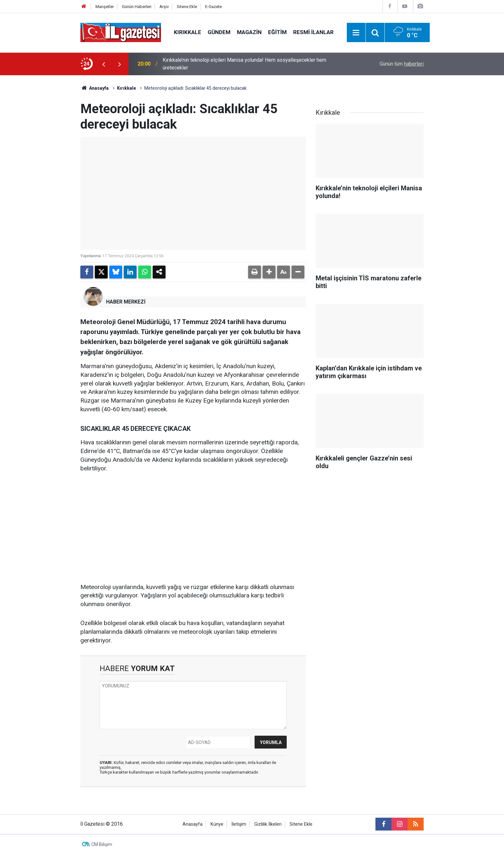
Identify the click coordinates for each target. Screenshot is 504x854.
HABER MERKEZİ (126, 302)
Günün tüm (402, 64)
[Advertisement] (43, 172)
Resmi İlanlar (313, 32)
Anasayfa (94, 88)
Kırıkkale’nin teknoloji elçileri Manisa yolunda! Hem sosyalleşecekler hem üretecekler (244, 64)
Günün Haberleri (137, 7)
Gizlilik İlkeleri (268, 824)
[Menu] (356, 33)
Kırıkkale (188, 32)
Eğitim (277, 32)
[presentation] (104, 64)
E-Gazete (213, 7)
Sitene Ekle (187, 7)
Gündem (219, 32)
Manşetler (105, 7)
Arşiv (164, 7)
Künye (217, 824)
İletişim (239, 824)
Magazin (249, 32)
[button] (269, 272)
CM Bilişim (102, 844)
